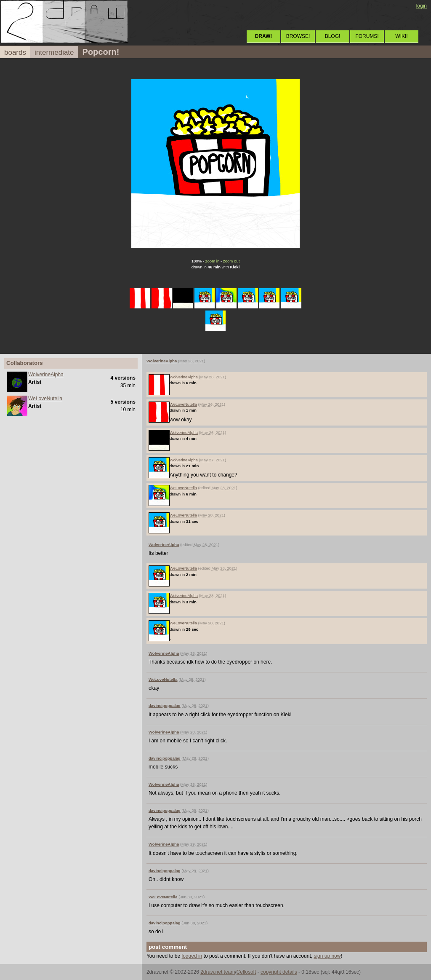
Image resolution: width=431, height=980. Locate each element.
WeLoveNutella (45, 399)
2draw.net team (218, 972)
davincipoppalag (165, 706)
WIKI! (401, 36)
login (422, 6)
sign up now (327, 956)
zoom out (231, 261)
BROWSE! (298, 36)
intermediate (54, 52)
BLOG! (333, 36)
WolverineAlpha (46, 375)
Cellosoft (246, 972)
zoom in (213, 261)
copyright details (279, 972)
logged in (192, 956)
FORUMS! (367, 36)
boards (15, 52)
